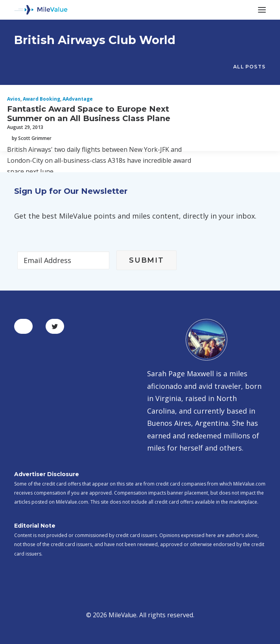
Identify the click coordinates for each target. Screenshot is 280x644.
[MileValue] (41, 10)
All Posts (249, 67)
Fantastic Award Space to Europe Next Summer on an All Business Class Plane (89, 114)
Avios (14, 99)
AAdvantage (78, 99)
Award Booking (41, 99)
